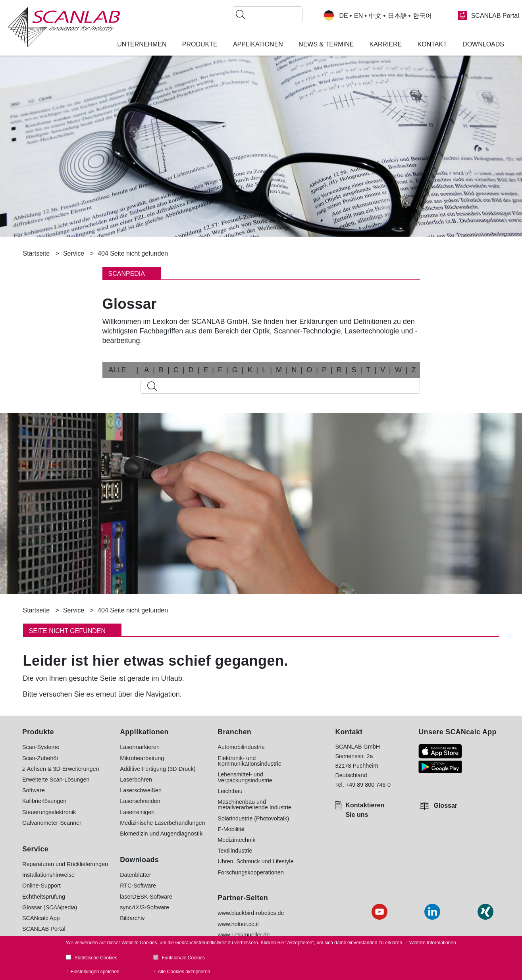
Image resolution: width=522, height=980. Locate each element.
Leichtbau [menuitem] (230, 791)
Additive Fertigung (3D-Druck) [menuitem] (158, 769)
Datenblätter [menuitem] (135, 875)
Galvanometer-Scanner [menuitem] (52, 823)
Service (74, 253)
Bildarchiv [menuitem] (132, 918)
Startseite (37, 253)
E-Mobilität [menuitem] (231, 829)
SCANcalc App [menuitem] (41, 918)
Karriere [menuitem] (386, 44)
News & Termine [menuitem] (326, 44)
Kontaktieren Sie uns (365, 810)
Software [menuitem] (34, 790)
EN (358, 16)
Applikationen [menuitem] (258, 44)
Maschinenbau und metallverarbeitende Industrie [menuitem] (254, 805)
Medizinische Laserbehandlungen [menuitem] (162, 823)
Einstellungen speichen (95, 972)
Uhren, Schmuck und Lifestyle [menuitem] (255, 861)
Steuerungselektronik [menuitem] (49, 812)
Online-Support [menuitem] (41, 886)
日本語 (397, 16)
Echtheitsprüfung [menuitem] (44, 897)
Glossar (445, 806)
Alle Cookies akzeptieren (184, 972)
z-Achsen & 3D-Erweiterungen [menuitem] (61, 769)
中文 (375, 16)
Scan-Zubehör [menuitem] (40, 758)
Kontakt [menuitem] (432, 44)
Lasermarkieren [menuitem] (140, 747)
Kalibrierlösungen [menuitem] (44, 801)
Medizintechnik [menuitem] (236, 840)
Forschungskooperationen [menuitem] (250, 872)
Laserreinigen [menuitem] (137, 812)
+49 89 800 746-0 (368, 785)
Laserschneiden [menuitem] (140, 801)
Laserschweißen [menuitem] (141, 790)
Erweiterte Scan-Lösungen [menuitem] (56, 780)
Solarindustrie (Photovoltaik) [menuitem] (253, 818)
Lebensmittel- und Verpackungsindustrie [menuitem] (245, 777)
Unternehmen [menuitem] (142, 44)
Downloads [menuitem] (483, 44)
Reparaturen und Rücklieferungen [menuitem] (65, 864)
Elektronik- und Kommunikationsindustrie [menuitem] (249, 761)
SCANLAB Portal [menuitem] (44, 929)
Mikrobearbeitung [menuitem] (142, 758)
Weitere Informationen (433, 943)
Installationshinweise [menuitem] (48, 875)
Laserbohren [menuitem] (136, 780)
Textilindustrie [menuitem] (235, 851)
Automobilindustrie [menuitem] (241, 747)
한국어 (422, 16)
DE (344, 16)
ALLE (117, 370)
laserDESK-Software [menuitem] (146, 897)
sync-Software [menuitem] (144, 907)
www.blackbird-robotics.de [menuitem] (251, 913)
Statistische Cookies (96, 958)
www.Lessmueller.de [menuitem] (244, 935)
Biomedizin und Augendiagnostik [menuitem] (161, 834)
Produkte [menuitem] (200, 44)
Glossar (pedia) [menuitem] (50, 907)
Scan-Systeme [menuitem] (41, 747)
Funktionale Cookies (183, 958)
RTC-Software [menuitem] (138, 886)
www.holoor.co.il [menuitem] (238, 924)
